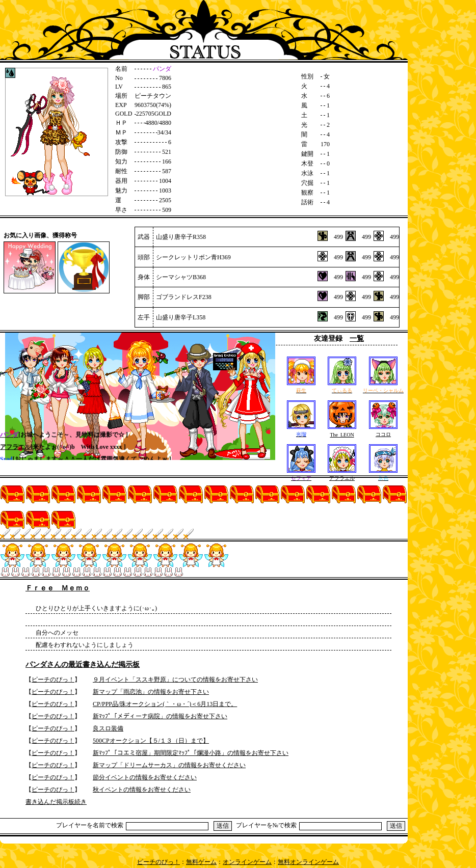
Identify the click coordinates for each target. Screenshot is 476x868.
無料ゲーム (201, 862)
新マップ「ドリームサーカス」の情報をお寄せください (169, 765)
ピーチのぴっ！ (53, 680)
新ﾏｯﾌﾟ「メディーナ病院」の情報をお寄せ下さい (160, 716)
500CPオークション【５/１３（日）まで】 (151, 741)
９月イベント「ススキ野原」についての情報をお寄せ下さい (175, 680)
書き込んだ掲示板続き (56, 802)
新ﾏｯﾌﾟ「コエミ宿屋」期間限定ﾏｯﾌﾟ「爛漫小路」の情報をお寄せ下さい (191, 753)
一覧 (357, 338)
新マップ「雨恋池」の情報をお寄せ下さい (151, 692)
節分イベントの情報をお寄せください (145, 777)
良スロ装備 (108, 728)
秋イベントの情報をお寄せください (142, 790)
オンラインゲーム (247, 862)
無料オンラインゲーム (308, 862)
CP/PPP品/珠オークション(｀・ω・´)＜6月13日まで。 (165, 704)
